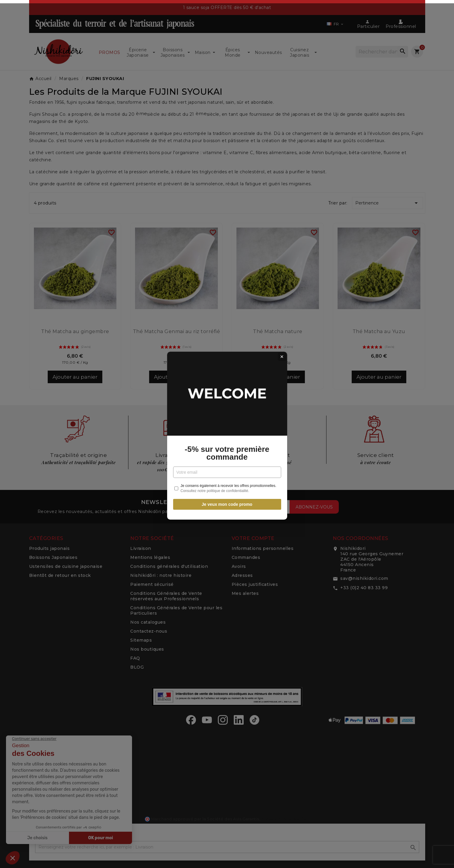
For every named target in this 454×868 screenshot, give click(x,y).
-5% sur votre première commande (227, 452)
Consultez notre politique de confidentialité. (215, 489)
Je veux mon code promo (227, 503)
